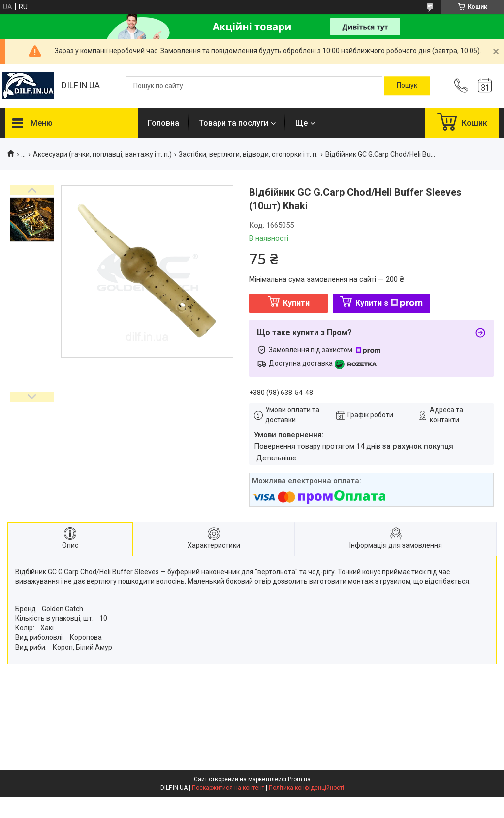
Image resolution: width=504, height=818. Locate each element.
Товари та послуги (234, 123)
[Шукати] (407, 86)
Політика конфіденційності (306, 788)
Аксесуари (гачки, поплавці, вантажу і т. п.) (102, 154)
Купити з (389, 303)
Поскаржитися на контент (228, 788)
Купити (296, 303)
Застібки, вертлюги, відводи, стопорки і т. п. (248, 154)
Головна (163, 123)
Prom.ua (299, 779)
